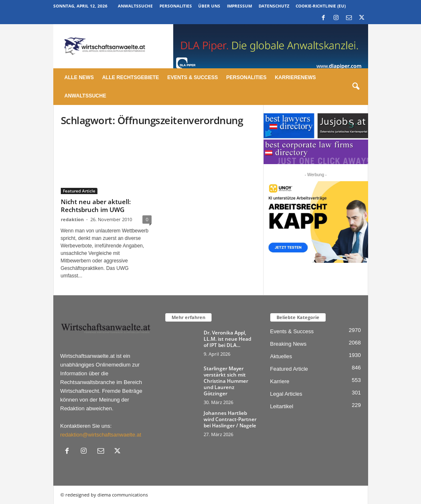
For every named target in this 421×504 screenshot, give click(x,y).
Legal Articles (286, 394)
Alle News (79, 77)
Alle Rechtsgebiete (131, 77)
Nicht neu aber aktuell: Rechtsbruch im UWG (96, 206)
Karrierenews (295, 77)
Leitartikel (282, 406)
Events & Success (193, 77)
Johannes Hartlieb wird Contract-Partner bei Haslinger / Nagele (230, 419)
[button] (356, 87)
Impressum (239, 6)
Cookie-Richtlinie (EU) (321, 6)
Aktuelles (281, 356)
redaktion (72, 219)
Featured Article (79, 191)
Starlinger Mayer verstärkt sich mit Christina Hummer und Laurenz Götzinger (226, 381)
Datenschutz (274, 6)
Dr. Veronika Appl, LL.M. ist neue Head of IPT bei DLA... (227, 339)
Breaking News (288, 344)
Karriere (280, 381)
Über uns (209, 6)
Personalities (176, 6)
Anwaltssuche (135, 6)
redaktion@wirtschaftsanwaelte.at (101, 435)
